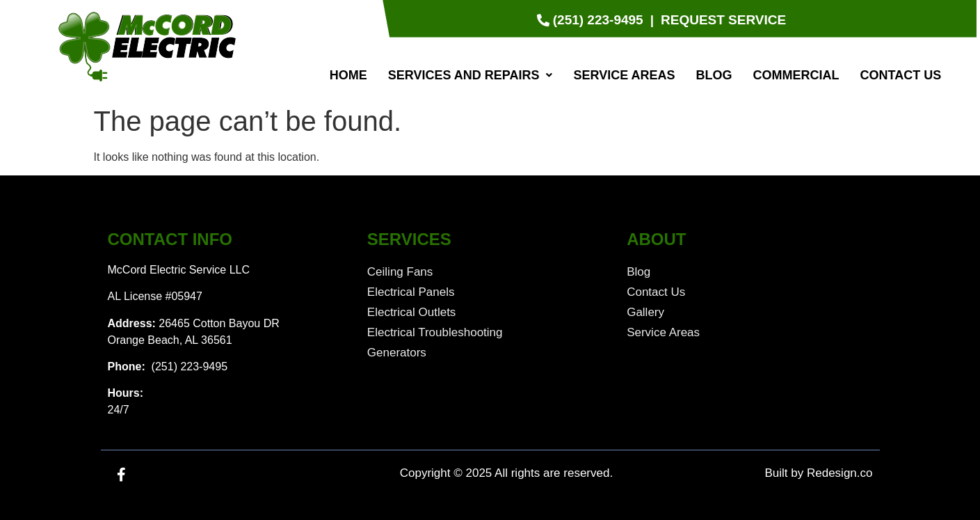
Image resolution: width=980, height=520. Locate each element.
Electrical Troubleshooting (435, 332)
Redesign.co (840, 473)
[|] (652, 21)
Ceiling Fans (400, 272)
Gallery (645, 312)
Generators (397, 353)
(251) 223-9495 (188, 367)
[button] (471, 75)
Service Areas (624, 75)
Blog (714, 75)
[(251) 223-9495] (592, 21)
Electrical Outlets (412, 312)
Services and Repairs (471, 75)
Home (348, 75)
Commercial (796, 75)
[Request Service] (723, 21)
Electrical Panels (411, 292)
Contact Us (901, 75)
